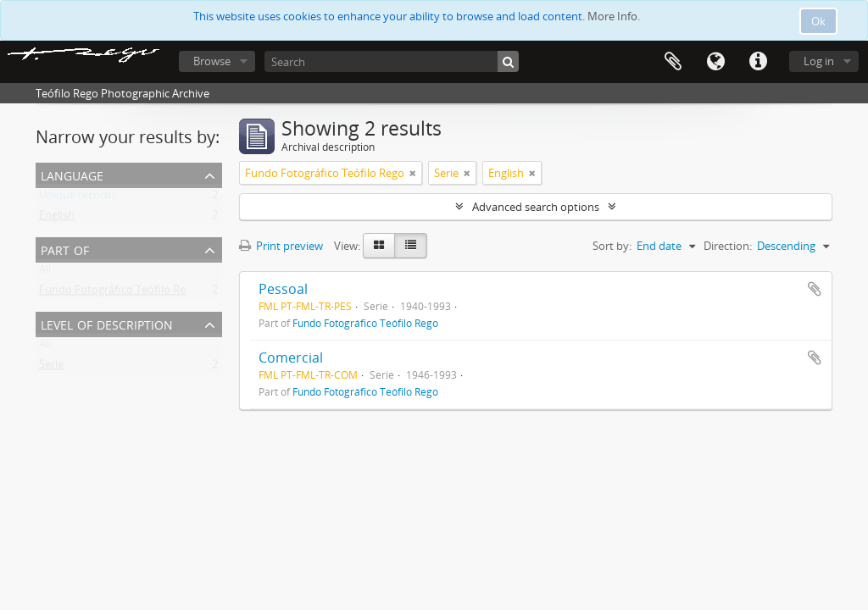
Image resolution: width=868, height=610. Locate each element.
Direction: (728, 246)
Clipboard (673, 62)
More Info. (614, 16)
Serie (51, 368)
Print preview (281, 246)
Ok (818, 21)
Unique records (78, 198)
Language (715, 62)
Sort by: (612, 246)
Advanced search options (536, 207)
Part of (65, 249)
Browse (212, 61)
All (45, 273)
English (57, 219)
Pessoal (283, 289)
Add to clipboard (815, 289)
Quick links (758, 62)
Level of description (107, 323)
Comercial (291, 358)
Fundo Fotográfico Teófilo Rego (119, 293)
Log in (819, 61)
